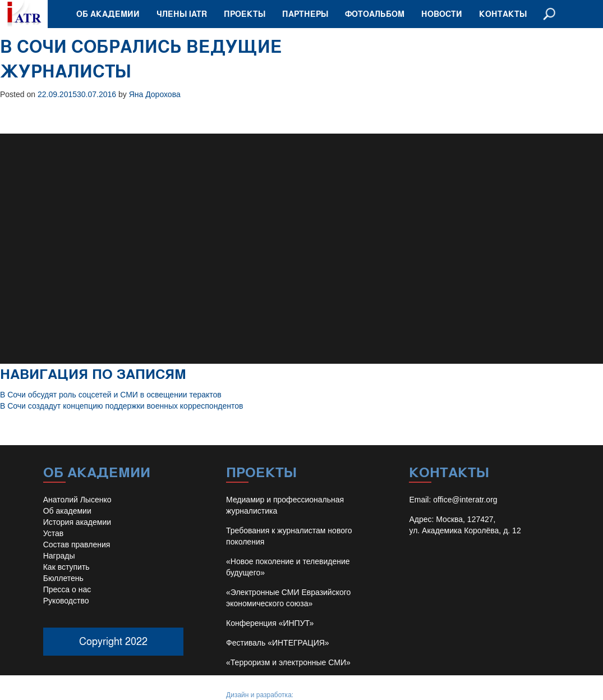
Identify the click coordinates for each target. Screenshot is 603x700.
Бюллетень (63, 578)
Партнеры (305, 14)
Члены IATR (182, 14)
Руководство (66, 601)
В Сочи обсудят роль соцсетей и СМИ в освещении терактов (111, 395)
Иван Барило (316, 695)
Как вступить (66, 567)
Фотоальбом (375, 14)
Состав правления (77, 545)
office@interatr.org (465, 500)
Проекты (245, 14)
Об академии (108, 14)
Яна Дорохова (155, 94)
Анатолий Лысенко (77, 500)
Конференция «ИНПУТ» (270, 623)
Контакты (503, 14)
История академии (77, 522)
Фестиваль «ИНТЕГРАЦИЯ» (278, 643)
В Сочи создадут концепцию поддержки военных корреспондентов (122, 406)
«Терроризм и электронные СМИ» (288, 662)
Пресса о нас (67, 589)
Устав (53, 533)
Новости (442, 14)
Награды (59, 556)
